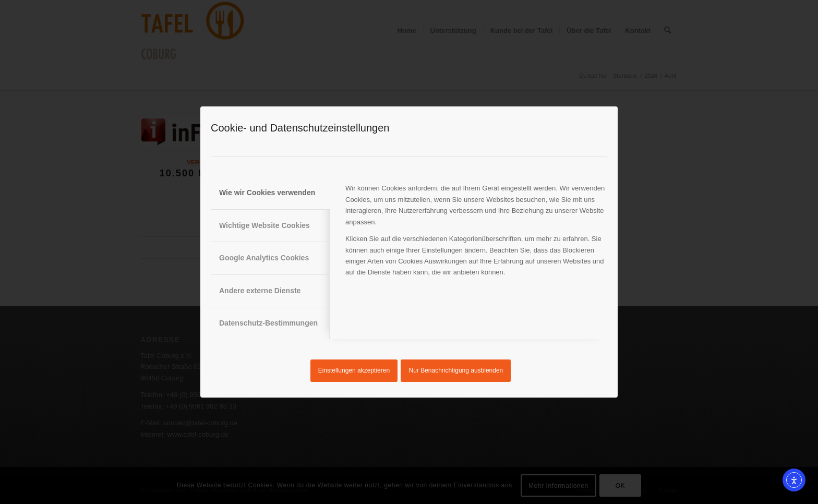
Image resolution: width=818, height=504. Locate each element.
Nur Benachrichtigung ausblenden (456, 370)
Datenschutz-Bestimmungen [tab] (268, 323)
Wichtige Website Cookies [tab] (264, 225)
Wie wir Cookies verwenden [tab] (267, 193)
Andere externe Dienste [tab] (260, 291)
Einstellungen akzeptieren (354, 370)
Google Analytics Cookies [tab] (264, 258)
